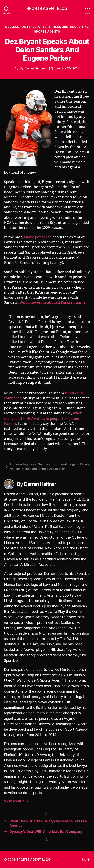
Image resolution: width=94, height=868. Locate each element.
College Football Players (28, 27)
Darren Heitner (35, 68)
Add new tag (19, 464)
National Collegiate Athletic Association (38, 469)
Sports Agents (47, 31)
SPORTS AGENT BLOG (47, 9)
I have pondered (38, 237)
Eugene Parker (79, 464)
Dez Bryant (59, 464)
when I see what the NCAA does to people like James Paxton (44, 418)
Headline (60, 27)
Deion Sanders (40, 464)
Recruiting (80, 27)
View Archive (16, 801)
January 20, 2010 (67, 68)
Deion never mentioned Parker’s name (52, 303)
